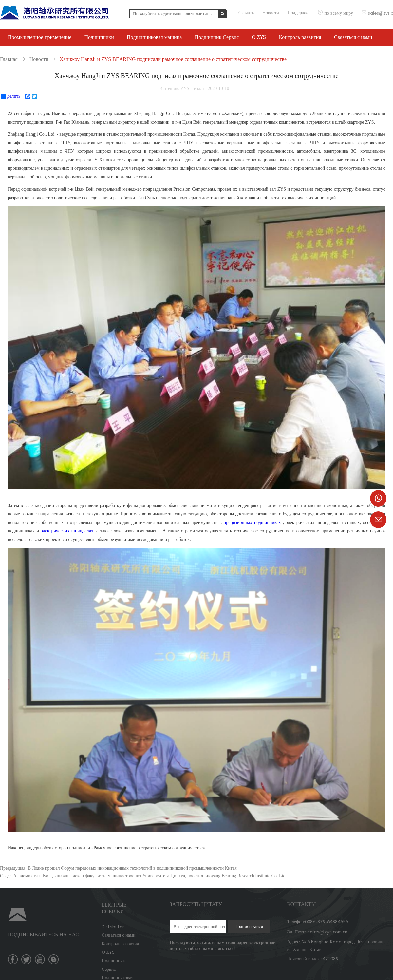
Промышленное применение (40, 37)
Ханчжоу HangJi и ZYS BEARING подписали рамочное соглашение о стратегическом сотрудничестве (173, 59)
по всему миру (339, 13)
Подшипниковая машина (154, 37)
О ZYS (259, 37)
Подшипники (99, 37)
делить (10, 96)
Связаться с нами (353, 37)
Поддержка (299, 13)
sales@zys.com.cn (327, 932)
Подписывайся (249, 926)
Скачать (246, 13)
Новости (271, 13)
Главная (9, 59)
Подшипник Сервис (217, 37)
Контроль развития (300, 37)
